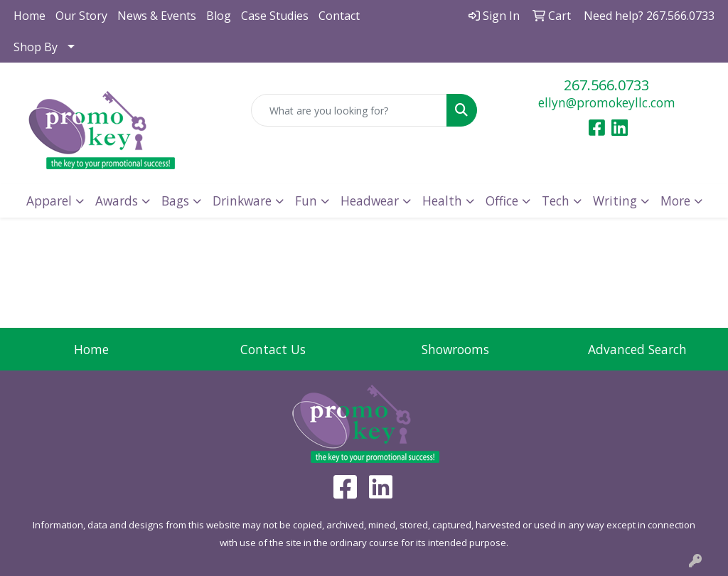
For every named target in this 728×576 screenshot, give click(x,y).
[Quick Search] (349, 110)
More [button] (675, 201)
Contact (339, 16)
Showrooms (455, 349)
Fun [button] (306, 201)
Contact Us (273, 349)
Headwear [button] (370, 201)
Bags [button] (175, 201)
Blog (219, 16)
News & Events (157, 16)
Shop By (36, 47)
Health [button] (442, 201)
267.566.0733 (606, 85)
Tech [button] (556, 201)
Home (30, 16)
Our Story (81, 16)
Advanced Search (637, 349)
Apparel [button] (49, 201)
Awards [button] (117, 201)
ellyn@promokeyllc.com (607, 102)
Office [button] (502, 201)
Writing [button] (615, 201)
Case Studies (275, 16)
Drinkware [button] (242, 201)
